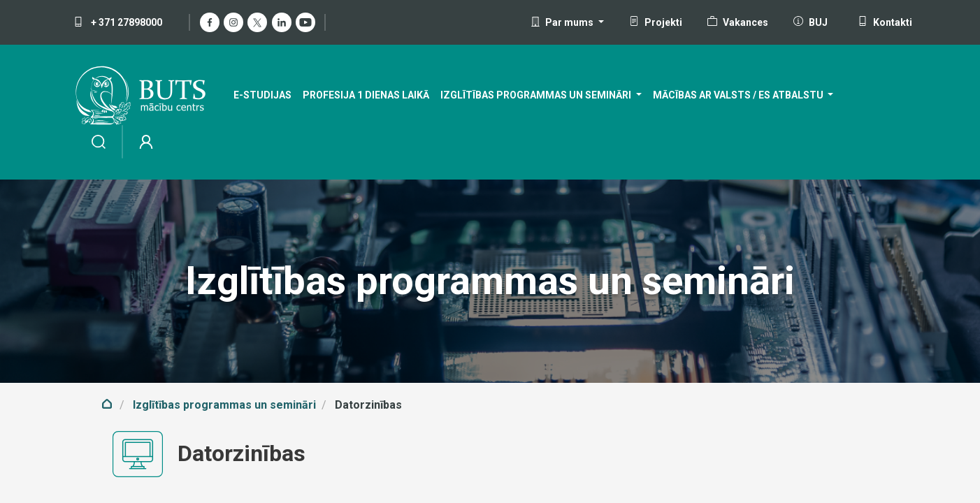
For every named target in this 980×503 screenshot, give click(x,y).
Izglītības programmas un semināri (224, 405)
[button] (567, 22)
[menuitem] (262, 95)
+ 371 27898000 (118, 22)
